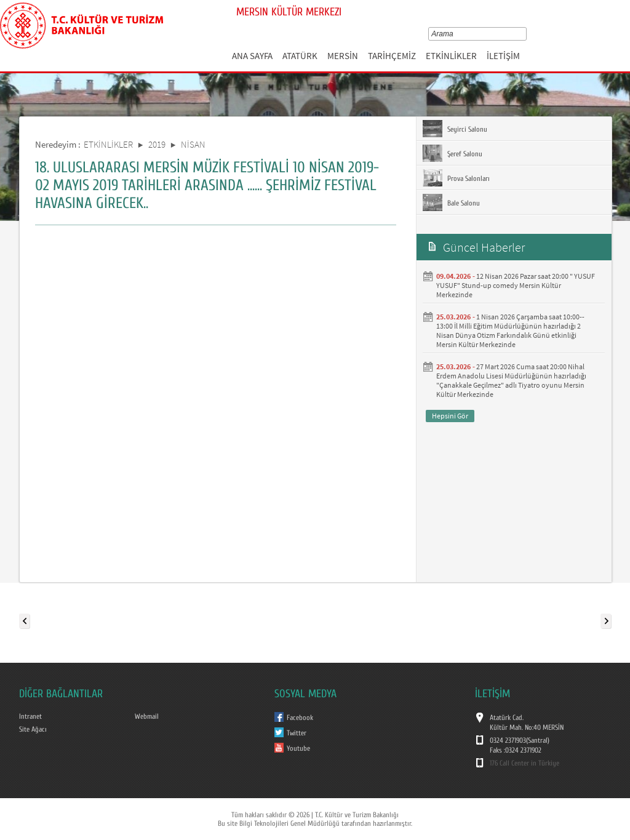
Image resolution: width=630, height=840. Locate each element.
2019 (157, 144)
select (526, 34)
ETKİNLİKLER (451, 56)
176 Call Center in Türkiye (524, 763)
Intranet (30, 716)
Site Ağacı (33, 729)
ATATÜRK (300, 56)
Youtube (298, 748)
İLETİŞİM (503, 56)
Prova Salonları (456, 178)
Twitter (297, 733)
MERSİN (343, 56)
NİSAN (193, 144)
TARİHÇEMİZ (392, 56)
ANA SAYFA (252, 56)
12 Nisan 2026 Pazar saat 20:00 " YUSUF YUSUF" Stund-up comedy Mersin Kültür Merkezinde (516, 285)
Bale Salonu (451, 202)
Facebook (300, 718)
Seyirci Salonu (455, 129)
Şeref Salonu (453, 153)
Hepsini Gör (450, 416)
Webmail (147, 716)
